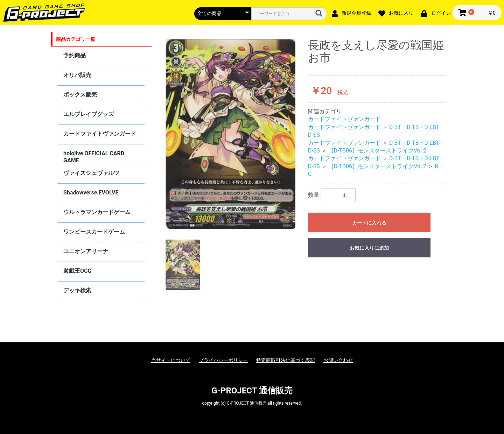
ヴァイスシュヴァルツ (91, 173)
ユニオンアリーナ (86, 251)
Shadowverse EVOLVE (91, 193)
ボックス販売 (80, 95)
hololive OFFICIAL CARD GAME (94, 157)
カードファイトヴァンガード (100, 134)
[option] (231, 134)
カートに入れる (369, 223)
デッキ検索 (77, 290)
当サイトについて (171, 360)
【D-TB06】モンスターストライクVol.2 (377, 151)
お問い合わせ (338, 360)
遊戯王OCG (77, 271)
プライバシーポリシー (223, 360)
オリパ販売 (77, 75)
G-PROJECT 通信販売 (252, 391)
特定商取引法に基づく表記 (286, 360)
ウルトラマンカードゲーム (97, 212)
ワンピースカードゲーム (94, 232)
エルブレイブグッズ (89, 114)
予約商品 (75, 55)
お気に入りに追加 (369, 248)
